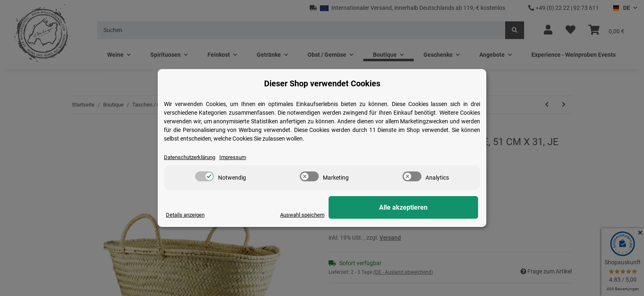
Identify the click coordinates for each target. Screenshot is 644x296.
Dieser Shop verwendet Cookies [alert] (322, 83)
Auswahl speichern (368, 215)
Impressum (239, 157)
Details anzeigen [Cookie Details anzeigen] (187, 215)
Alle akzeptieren (437, 208)
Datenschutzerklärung (192, 157)
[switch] (205, 177)
